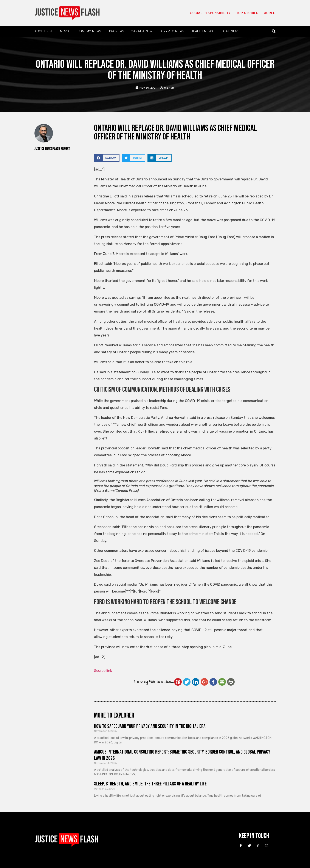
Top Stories (247, 13)
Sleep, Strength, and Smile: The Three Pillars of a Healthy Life (150, 784)
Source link (103, 671)
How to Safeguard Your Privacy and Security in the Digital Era (150, 726)
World (270, 13)
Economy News (88, 31)
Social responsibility (211, 13)
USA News (116, 31)
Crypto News (173, 31)
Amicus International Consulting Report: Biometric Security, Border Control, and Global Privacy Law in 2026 (182, 755)
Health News (202, 31)
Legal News (230, 31)
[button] (274, 31)
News (65, 31)
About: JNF (44, 31)
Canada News (143, 31)
